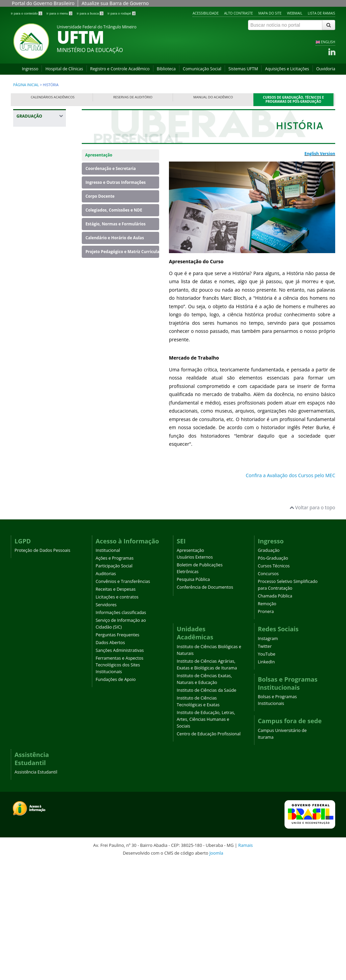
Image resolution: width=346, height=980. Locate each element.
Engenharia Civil (38, 264)
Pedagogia (31, 485)
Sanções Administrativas (120, 768)
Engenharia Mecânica (32, 323)
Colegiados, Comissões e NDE (114, 210)
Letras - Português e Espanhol (40, 399)
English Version (320, 154)
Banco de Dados (38, 177)
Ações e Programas (115, 676)
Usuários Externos (195, 675)
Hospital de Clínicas (64, 69)
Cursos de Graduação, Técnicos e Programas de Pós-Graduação (293, 100)
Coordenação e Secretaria (111, 168)
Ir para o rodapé (121, 13)
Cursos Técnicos (274, 683)
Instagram (268, 756)
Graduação (269, 668)
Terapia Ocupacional (34, 548)
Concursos (268, 691)
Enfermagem (34, 236)
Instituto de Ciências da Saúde (206, 808)
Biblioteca (166, 69)
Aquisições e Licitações (287, 69)
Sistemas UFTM (243, 69)
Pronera (266, 729)
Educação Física (37, 226)
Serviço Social (35, 534)
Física (26, 354)
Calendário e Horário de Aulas (115, 238)
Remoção (267, 721)
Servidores (106, 722)
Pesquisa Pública (193, 697)
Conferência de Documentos (205, 705)
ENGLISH (328, 42)
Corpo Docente (100, 196)
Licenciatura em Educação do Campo (38, 437)
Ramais (245, 963)
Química (29, 506)
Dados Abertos (110, 760)
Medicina (30, 464)
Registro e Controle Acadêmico (120, 69)
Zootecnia (31, 562)
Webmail (295, 13)
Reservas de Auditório (133, 97)
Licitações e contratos (117, 715)
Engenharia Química (32, 340)
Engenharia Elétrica (41, 309)
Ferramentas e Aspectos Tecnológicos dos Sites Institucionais (119, 782)
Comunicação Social (202, 69)
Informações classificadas (121, 730)
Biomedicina (34, 187)
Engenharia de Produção (36, 295)
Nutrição (29, 475)
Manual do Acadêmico (213, 97)
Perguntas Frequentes (117, 752)
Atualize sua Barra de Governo (115, 3)
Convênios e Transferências (123, 699)
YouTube (267, 772)
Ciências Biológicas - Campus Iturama (41, 212)
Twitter (265, 764)
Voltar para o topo (312, 625)
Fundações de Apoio (116, 797)
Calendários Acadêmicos (53, 97)
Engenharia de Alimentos (36, 278)
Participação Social (114, 683)
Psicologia (31, 496)
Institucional (108, 668)
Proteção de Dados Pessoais (42, 668)
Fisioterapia (33, 364)
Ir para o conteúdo (27, 13)
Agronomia (32, 166)
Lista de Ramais (322, 13)
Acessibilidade (206, 13)
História (29, 385)
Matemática (33, 454)
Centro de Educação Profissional (209, 851)
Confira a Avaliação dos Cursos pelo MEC (290, 475)
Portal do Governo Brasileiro (43, 3)
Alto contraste (238, 13)
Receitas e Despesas (116, 707)
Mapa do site (270, 13)
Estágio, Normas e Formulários (116, 224)
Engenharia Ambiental (32, 250)
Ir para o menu (60, 13)
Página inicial (26, 85)
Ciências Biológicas (41, 198)
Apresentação (99, 155)
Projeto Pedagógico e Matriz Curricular (122, 252)
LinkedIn (266, 779)
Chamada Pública (275, 714)
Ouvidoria (326, 69)
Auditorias (106, 691)
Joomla (216, 971)
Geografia (31, 375)
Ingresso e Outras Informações (116, 182)
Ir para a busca (90, 13)
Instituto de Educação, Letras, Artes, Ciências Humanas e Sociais (206, 837)
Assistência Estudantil (36, 890)
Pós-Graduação (273, 676)
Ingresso (30, 69)
